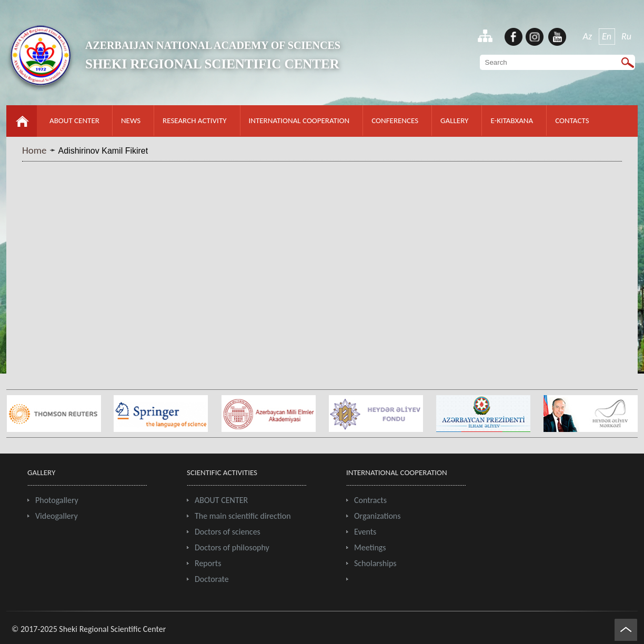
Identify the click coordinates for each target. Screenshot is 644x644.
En (607, 36)
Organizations (378, 516)
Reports (208, 563)
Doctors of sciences (228, 532)
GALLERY (454, 120)
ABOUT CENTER (74, 120)
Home (34, 150)
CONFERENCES (395, 120)
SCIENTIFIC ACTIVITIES (222, 472)
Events (365, 532)
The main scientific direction (243, 516)
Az (588, 36)
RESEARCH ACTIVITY (194, 120)
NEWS (131, 120)
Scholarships (375, 563)
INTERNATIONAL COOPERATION (299, 120)
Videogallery (57, 516)
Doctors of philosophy (232, 547)
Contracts (370, 500)
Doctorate (212, 579)
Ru (626, 36)
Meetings (370, 547)
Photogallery (57, 500)
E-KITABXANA (512, 120)
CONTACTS (572, 120)
